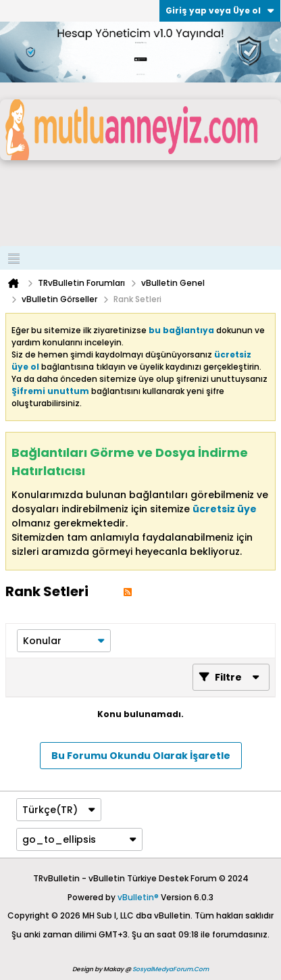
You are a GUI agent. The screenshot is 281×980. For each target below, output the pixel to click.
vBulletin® (138, 897)
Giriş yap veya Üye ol (220, 10)
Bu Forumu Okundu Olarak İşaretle (141, 756)
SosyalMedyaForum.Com (171, 969)
